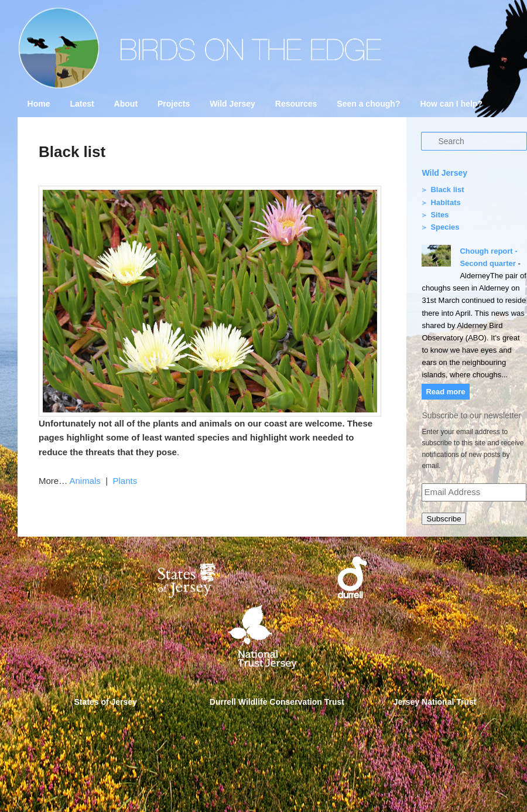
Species (445, 227)
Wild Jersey (232, 104)
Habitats (445, 202)
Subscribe (444, 519)
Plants (125, 481)
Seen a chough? (368, 104)
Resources (296, 104)
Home (39, 104)
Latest (82, 104)
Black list (447, 190)
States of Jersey (106, 702)
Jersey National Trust (435, 702)
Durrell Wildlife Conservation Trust (277, 702)
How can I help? (451, 104)
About (126, 104)
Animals (85, 481)
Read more (445, 392)
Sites (439, 215)
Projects (174, 104)
